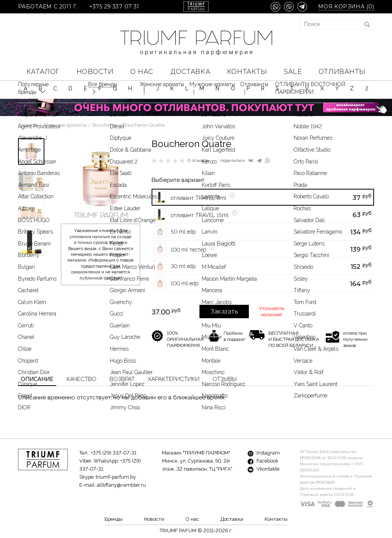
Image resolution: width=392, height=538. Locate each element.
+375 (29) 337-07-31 (114, 453)
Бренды (114, 519)
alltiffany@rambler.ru (121, 485)
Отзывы (225, 379)
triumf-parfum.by (116, 477)
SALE (293, 71)
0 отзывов (198, 161)
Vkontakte (264, 469)
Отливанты (342, 71)
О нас (142, 71)
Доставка (190, 71)
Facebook (263, 461)
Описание (37, 379)
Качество (82, 379)
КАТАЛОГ (43, 71)
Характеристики (174, 379)
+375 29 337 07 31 (114, 7)
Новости (95, 71)
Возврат (122, 379)
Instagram (264, 453)
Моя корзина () (346, 7)
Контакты (247, 71)
